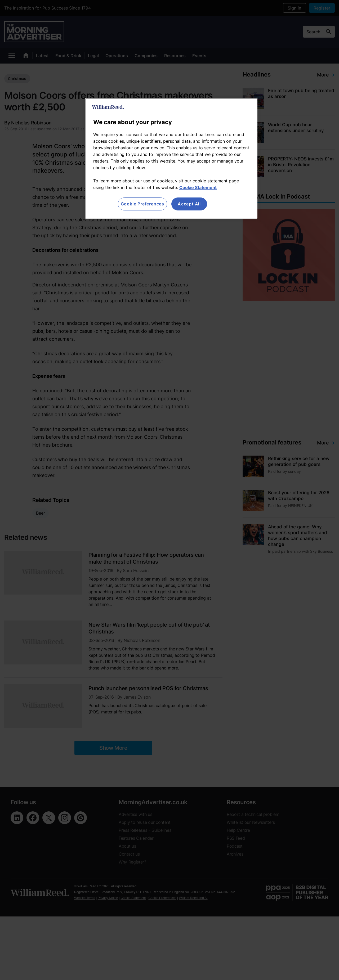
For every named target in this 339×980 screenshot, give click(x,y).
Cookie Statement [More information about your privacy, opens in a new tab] (198, 187)
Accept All (189, 204)
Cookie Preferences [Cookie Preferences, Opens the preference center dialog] (142, 204)
